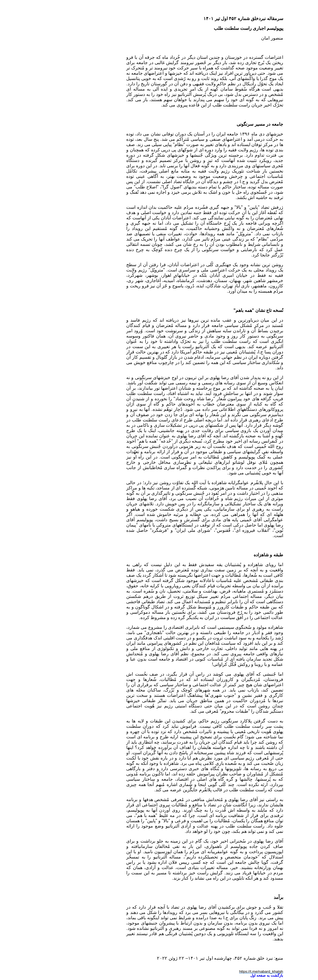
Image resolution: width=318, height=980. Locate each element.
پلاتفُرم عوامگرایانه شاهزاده (191, 483)
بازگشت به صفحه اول (221, 975)
